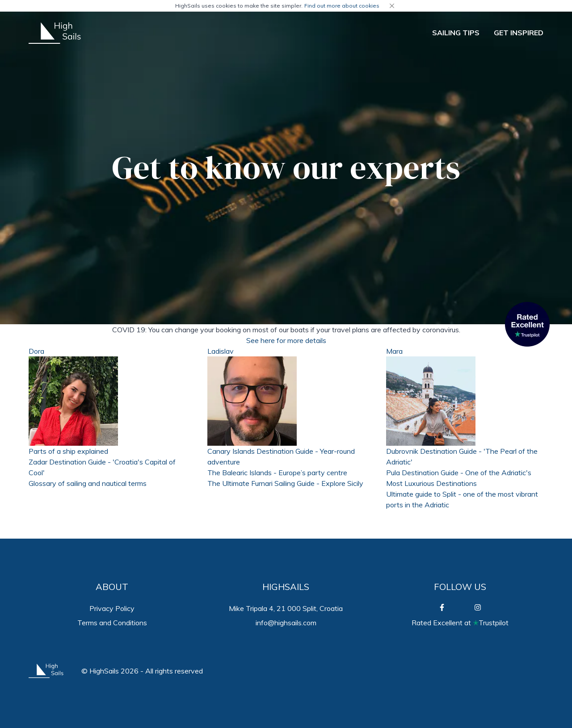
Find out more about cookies (342, 6)
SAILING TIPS (456, 33)
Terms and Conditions (112, 623)
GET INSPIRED (519, 33)
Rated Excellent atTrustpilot (460, 623)
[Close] (392, 6)
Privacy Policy (112, 608)
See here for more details (286, 340)
